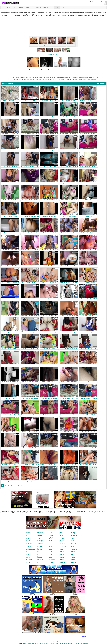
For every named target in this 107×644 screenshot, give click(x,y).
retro (39, 545)
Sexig (72, 539)
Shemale (103, 2)
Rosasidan (83, 77)
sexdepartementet (30, 550)
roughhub (51, 539)
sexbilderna (40, 532)
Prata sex (36, 77)
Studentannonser (33, 79)
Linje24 (13, 77)
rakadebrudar (52, 534)
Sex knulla (62, 542)
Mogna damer (87, 79)
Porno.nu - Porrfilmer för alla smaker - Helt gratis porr (53, 53)
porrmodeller (29, 543)
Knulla (71, 79)
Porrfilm (51, 548)
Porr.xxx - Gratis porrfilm (54, 54)
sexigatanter (63, 547)
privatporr (51, 535)
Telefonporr (51, 77)
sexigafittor (62, 535)
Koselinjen (40, 77)
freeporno (40, 535)
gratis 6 (27, 535)
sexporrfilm (62, 553)
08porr (61, 532)
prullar (50, 532)
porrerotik (51, 556)
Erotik (48, 79)
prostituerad (40, 540)
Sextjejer (78, 77)
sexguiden (73, 545)
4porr (39, 539)
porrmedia (73, 553)
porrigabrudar (29, 559)
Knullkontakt (44, 79)
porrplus (62, 558)
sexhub (73, 540)
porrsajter (62, 550)
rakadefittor (51, 542)
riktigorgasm (52, 537)
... (15, 486)
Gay (97, 2)
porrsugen (28, 556)
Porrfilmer (67, 79)
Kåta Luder (16, 79)
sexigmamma (63, 545)
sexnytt (61, 537)
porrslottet (51, 562)
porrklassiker (74, 550)
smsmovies (28, 547)
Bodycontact (95, 77)
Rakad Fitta (57, 79)
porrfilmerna (40, 553)
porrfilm (28, 534)
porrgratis (40, 548)
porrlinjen (73, 558)
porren (50, 558)
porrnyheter (63, 562)
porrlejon (28, 540)
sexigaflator (74, 534)
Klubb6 (87, 77)
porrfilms (40, 551)
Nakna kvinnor (26, 79)
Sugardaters (75, 79)
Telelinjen (17, 77)
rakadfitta (51, 547)
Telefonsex (28, 77)
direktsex (28, 539)
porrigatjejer (40, 559)
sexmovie (62, 539)
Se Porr (73, 537)
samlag (50, 540)
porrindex (51, 561)
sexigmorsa (63, 543)
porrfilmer (40, 556)
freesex (27, 545)
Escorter (39, 79)
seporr (61, 534)
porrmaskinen (74, 556)
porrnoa (62, 548)
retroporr (40, 547)
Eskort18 (91, 77)
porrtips (50, 543)
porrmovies (74, 548)
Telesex (32, 77)
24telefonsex (41, 537)
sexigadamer (74, 535)
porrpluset (62, 556)
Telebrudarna (22, 77)
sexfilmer (73, 547)
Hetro (93, 2)
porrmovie (73, 551)
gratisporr (28, 532)
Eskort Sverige (65, 77)
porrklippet (73, 562)
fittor (27, 537)
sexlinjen (62, 540)
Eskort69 (21, 79)
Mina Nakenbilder (58, 77)
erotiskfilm (40, 542)
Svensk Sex (62, 79)
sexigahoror (74, 532)
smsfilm (39, 534)
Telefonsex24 (46, 77)
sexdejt (27, 553)
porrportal (62, 554)
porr (72, 554)
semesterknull (41, 543)
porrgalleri (40, 550)
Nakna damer (81, 79)
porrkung (73, 559)
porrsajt (28, 554)
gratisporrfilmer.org (27, 643)
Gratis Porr (52, 79)
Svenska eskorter (72, 77)
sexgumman (74, 543)
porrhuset (28, 561)
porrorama (62, 561)
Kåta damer (93, 79)
